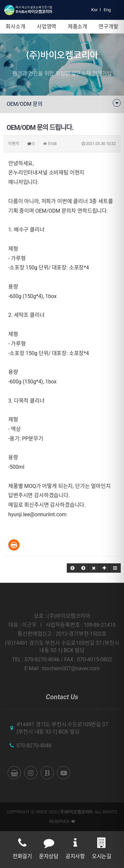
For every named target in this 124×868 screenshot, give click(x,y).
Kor (94, 10)
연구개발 (108, 27)
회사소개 (15, 27)
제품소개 (78, 27)
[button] (72, 568)
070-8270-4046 (34, 746)
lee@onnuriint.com (45, 514)
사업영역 (46, 27)
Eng (107, 10)
